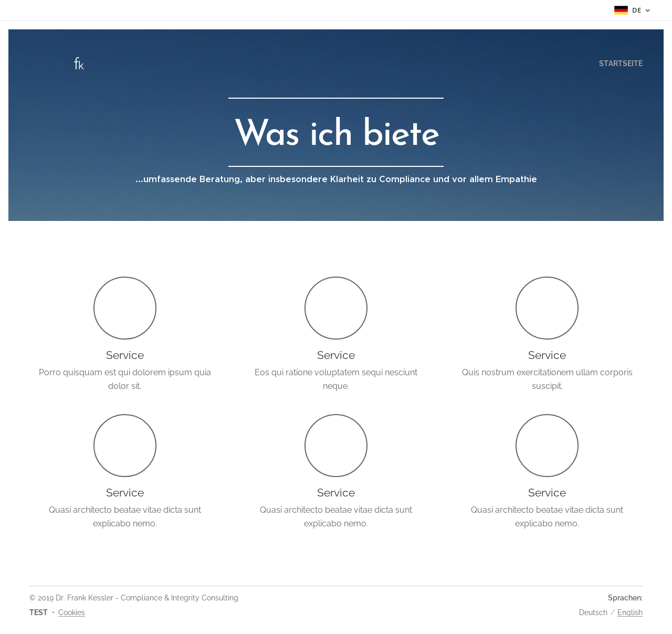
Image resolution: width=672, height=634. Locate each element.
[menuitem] (618, 64)
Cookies (72, 612)
